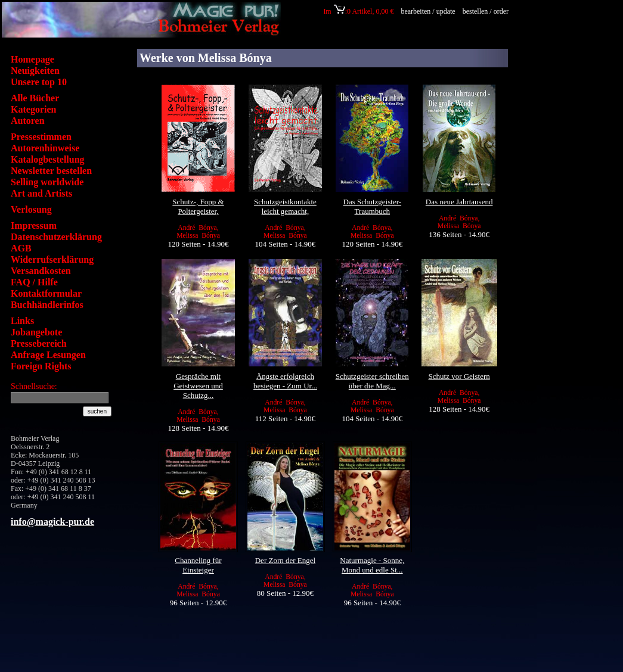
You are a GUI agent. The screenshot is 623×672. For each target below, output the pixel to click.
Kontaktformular (46, 293)
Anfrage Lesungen (48, 355)
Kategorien (33, 109)
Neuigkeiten (35, 71)
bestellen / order (486, 11)
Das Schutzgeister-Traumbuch (373, 206)
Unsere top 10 (39, 82)
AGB (21, 248)
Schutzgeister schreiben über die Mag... (372, 381)
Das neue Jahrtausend (459, 202)
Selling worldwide (47, 182)
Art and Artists (41, 193)
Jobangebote (36, 332)
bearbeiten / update (428, 11)
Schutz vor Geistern (459, 376)
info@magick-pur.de (52, 522)
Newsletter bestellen (51, 171)
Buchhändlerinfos (47, 305)
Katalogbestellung (48, 159)
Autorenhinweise (45, 148)
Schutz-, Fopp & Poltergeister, (198, 206)
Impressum (34, 225)
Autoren (28, 121)
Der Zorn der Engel (285, 560)
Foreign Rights (41, 366)
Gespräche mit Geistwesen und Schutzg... (198, 386)
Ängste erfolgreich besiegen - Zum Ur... (285, 381)
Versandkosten (41, 271)
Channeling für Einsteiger (198, 565)
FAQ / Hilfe (34, 282)
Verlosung (31, 209)
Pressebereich (39, 343)
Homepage (32, 59)
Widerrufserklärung (52, 259)
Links (22, 321)
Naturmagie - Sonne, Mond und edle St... (372, 565)
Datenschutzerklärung (56, 237)
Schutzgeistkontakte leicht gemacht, (285, 206)
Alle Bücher (35, 98)
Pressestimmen (41, 137)
